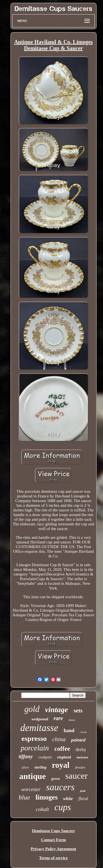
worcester (31, 789)
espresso (34, 739)
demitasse (39, 728)
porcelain (35, 748)
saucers (60, 787)
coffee (62, 749)
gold (32, 709)
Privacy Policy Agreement (54, 849)
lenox (72, 720)
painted (78, 740)
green (56, 779)
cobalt (43, 809)
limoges (47, 797)
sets (78, 711)
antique (33, 776)
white (68, 799)
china (59, 739)
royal (61, 765)
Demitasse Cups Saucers (54, 831)
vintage (57, 710)
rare (58, 718)
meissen (82, 757)
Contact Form (53, 840)
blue (24, 797)
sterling (40, 767)
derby (81, 750)
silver (25, 767)
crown (83, 732)
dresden (80, 767)
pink (83, 791)
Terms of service (53, 858)
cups (63, 807)
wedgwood (40, 719)
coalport (45, 757)
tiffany (26, 756)
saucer (76, 776)
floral (83, 799)
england (64, 757)
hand (69, 731)
